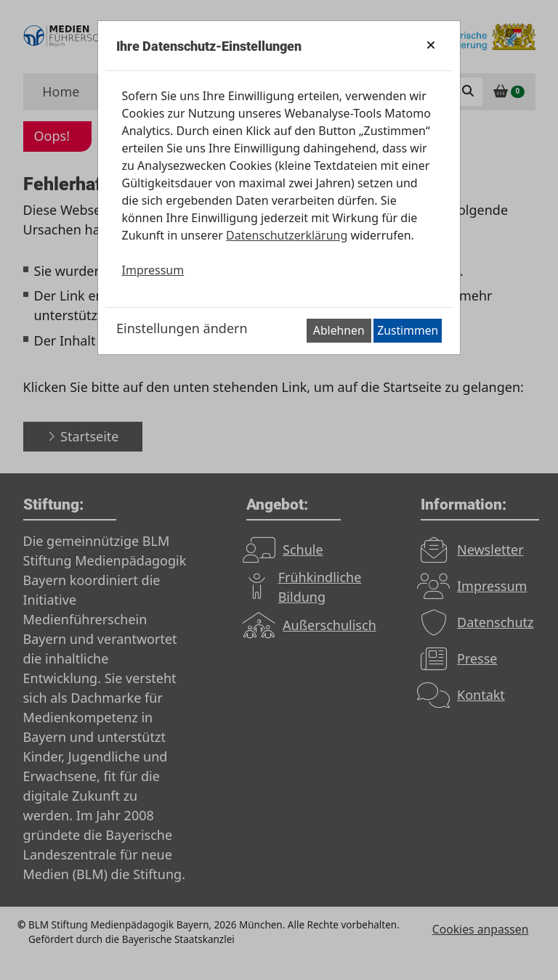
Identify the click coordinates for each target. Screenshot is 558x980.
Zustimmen (408, 330)
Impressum (153, 270)
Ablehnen (339, 330)
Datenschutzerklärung (287, 235)
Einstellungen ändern (182, 328)
